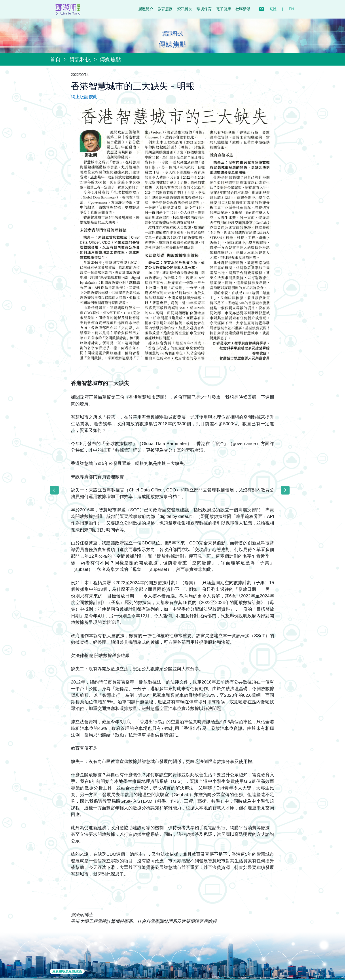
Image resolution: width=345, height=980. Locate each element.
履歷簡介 (146, 9)
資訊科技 (185, 9)
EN (291, 9)
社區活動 (243, 9)
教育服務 (165, 9)
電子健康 (224, 9)
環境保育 (204, 9)
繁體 (273, 9)
